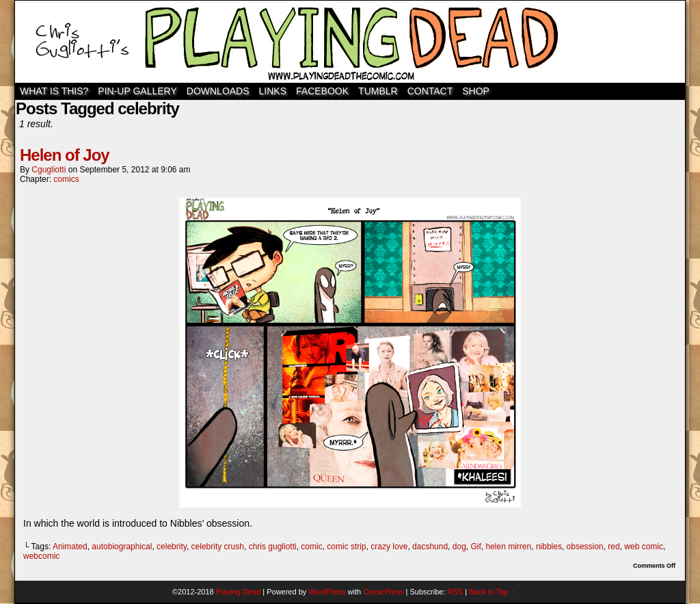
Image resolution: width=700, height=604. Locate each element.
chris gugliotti (273, 547)
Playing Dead (350, 42)
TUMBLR (378, 91)
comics (66, 179)
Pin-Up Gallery (137, 91)
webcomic (41, 556)
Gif (475, 547)
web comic (644, 547)
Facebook (322, 91)
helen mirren (509, 547)
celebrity (172, 547)
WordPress (327, 592)
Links (273, 91)
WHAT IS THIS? (54, 91)
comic (311, 547)
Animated (70, 547)
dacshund (430, 547)
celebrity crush (218, 547)
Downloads (218, 91)
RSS (456, 592)
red (614, 547)
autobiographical (122, 547)
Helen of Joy (65, 155)
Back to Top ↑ (492, 592)
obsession (585, 547)
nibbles (549, 547)
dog (459, 547)
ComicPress (383, 592)
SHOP (476, 91)
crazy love (389, 547)
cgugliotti (49, 170)
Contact (430, 91)
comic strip (346, 547)
